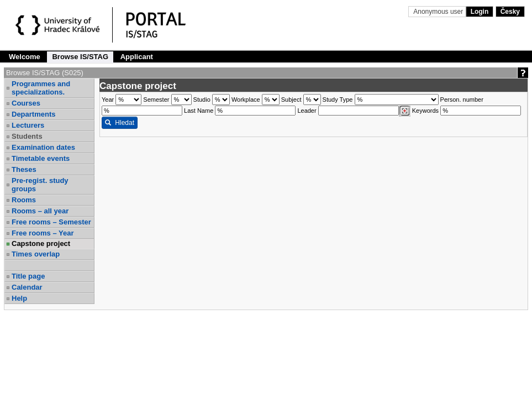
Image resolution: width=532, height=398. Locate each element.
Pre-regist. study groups (40, 185)
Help (19, 298)
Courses (26, 103)
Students (27, 136)
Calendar (27, 287)
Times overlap (36, 254)
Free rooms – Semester (51, 222)
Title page (28, 276)
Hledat (120, 123)
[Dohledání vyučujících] (405, 111)
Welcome (25, 57)
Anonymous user (439, 12)
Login (480, 12)
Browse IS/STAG (80, 57)
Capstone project (41, 243)
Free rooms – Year (43, 233)
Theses (24, 169)
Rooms (24, 200)
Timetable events (41, 158)
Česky (510, 12)
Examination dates (43, 147)
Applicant (137, 57)
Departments (33, 114)
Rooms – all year (40, 211)
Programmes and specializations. (41, 88)
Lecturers (28, 125)
